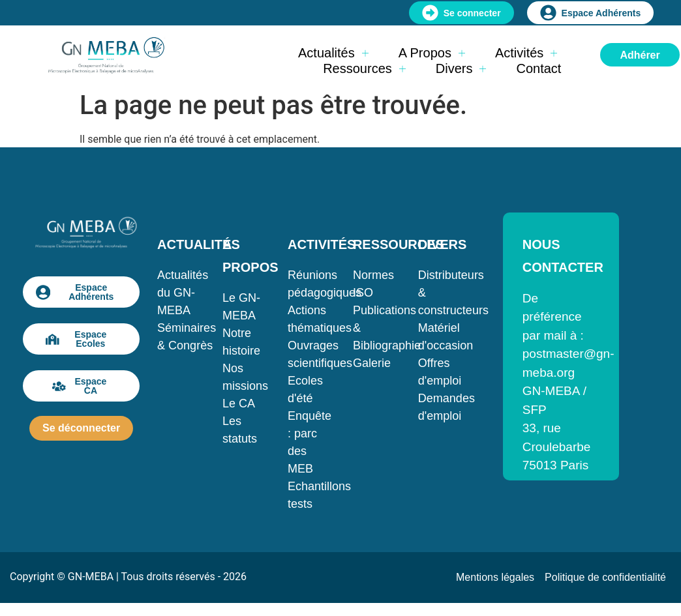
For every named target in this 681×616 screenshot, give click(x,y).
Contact (538, 68)
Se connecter (462, 13)
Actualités (333, 53)
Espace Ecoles (76, 339)
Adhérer (640, 55)
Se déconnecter (81, 428)
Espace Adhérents (591, 13)
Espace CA (79, 386)
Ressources (364, 68)
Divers (461, 68)
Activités (526, 53)
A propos (432, 53)
